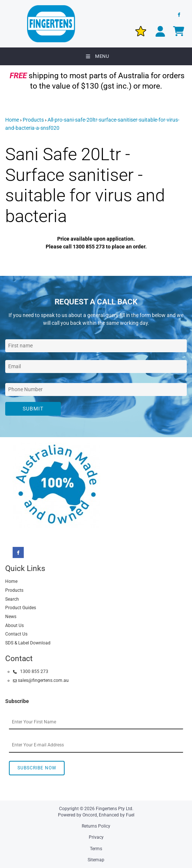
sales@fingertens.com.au (41, 680)
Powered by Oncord (77, 815)
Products (33, 120)
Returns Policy (96, 826)
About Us (14, 626)
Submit (33, 409)
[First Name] (96, 346)
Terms (96, 849)
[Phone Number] (96, 390)
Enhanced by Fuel (117, 815)
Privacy (96, 837)
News (11, 617)
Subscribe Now (37, 768)
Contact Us (16, 634)
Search (12, 599)
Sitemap (96, 860)
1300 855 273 (31, 671)
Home (12, 120)
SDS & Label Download (28, 643)
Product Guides (21, 608)
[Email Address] (96, 367)
